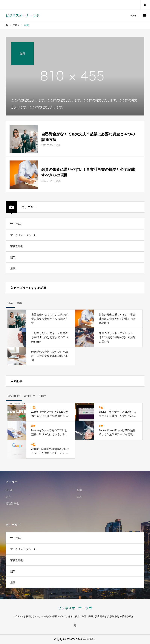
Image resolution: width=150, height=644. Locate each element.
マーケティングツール (23, 235)
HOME (10, 490)
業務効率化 (17, 246)
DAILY (42, 396)
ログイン (134, 15)
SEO (80, 497)
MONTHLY (14, 396)
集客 (13, 268)
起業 (13, 257)
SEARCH (145, 5)
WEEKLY (29, 396)
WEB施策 (16, 224)
